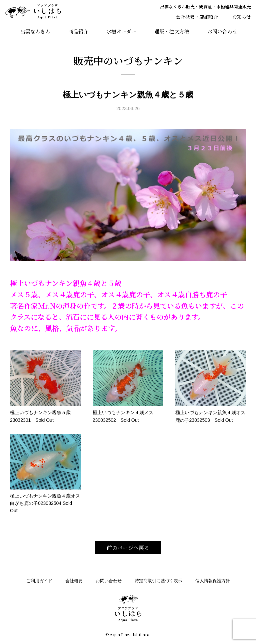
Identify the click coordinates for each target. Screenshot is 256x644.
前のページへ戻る (128, 548)
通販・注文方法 (172, 31)
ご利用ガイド (39, 581)
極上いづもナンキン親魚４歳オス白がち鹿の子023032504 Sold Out (45, 474)
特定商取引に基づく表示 (158, 581)
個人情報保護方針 (213, 581)
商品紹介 (76, 31)
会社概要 (74, 581)
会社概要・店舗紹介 (197, 17)
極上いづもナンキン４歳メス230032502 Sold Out (128, 386)
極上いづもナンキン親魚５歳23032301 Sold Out (45, 386)
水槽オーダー (121, 31)
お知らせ (242, 17)
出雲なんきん (32, 31)
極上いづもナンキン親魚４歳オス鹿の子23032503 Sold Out (211, 386)
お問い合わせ (224, 31)
